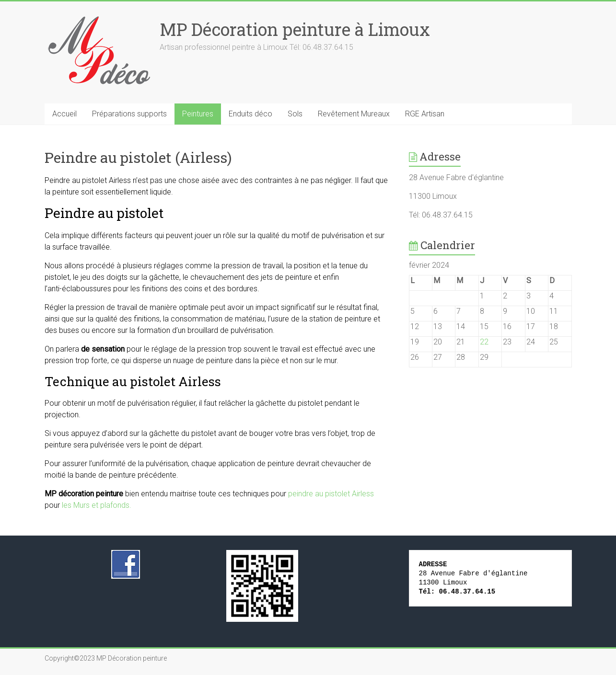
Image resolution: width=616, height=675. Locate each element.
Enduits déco (250, 114)
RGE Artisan (425, 114)
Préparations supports (129, 114)
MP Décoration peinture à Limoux (295, 29)
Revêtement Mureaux (354, 114)
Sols (295, 114)
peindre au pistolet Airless (331, 494)
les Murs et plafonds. (97, 505)
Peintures (198, 114)
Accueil (64, 114)
